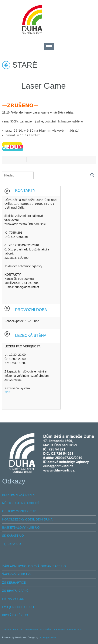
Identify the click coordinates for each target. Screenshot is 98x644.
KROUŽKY (18, 630)
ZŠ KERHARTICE (14, 583)
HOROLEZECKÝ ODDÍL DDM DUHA (27, 519)
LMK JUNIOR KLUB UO (18, 607)
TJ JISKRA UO (11, 544)
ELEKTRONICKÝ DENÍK (18, 495)
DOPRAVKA (59, 630)
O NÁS (8, 630)
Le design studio (47, 637)
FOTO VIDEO (74, 630)
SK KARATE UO (13, 536)
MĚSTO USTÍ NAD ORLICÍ (20, 503)
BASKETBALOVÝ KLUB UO (21, 527)
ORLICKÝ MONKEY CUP (19, 511)
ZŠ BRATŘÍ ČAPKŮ (15, 591)
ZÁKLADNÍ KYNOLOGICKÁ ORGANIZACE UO (34, 566)
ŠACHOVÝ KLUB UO (16, 574)
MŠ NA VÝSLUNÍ (14, 599)
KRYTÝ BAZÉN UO (15, 615)
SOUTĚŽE (45, 630)
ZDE (7, 392)
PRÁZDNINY (32, 630)
